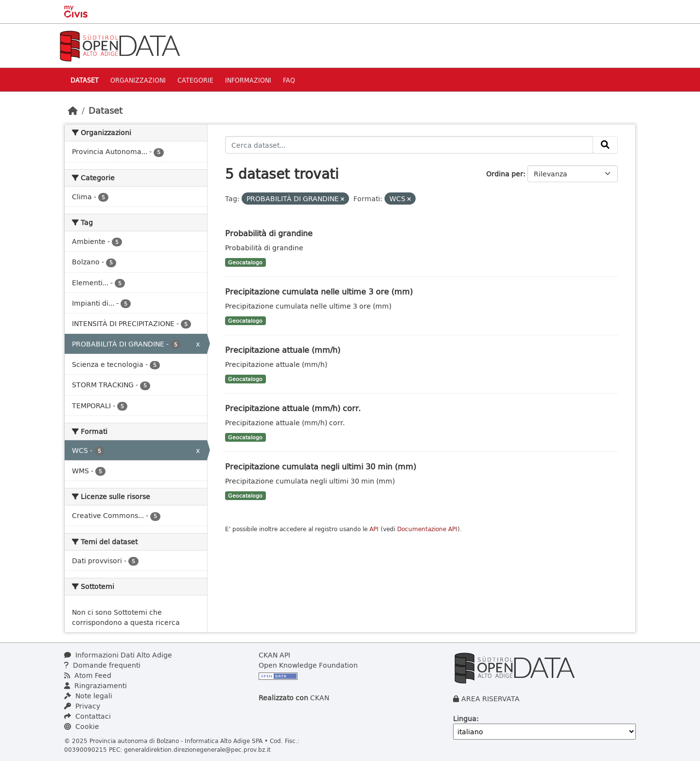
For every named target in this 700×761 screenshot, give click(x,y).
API (374, 529)
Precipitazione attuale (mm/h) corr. (293, 408)
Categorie (195, 80)
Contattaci (87, 716)
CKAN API (274, 655)
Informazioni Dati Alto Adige (118, 655)
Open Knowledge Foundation (308, 665)
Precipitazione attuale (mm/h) (283, 350)
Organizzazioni (138, 80)
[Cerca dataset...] (409, 145)
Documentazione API (427, 529)
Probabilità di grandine (269, 233)
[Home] (73, 110)
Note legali (88, 696)
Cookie (82, 726)
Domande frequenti (102, 665)
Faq (289, 80)
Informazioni (248, 80)
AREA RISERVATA (490, 699)
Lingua (465, 718)
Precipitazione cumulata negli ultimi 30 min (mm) (321, 466)
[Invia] (605, 145)
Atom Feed (88, 675)
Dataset (85, 80)
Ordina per (505, 174)
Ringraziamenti (96, 685)
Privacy (82, 706)
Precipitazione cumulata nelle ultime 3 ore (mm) (319, 291)
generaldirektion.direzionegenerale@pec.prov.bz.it (197, 749)
